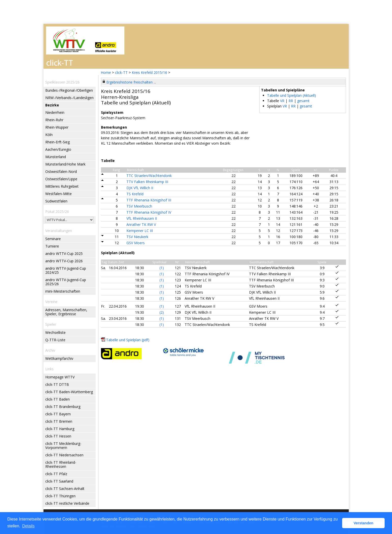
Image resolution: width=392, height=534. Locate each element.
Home (106, 72)
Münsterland (56, 157)
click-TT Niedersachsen (64, 455)
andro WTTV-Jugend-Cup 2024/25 (66, 270)
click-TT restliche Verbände (67, 503)
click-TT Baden (57, 399)
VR (282, 101)
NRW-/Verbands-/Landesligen (69, 98)
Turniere (52, 246)
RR (291, 101)
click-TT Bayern (58, 414)
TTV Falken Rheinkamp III (147, 182)
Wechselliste (55, 332)
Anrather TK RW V (141, 224)
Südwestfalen (56, 201)
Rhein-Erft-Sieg (57, 142)
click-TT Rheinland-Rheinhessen (61, 464)
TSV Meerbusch (139, 206)
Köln (49, 135)
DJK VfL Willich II (140, 188)
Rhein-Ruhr (54, 120)
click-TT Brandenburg (63, 407)
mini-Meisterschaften (63, 291)
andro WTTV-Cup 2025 (64, 254)
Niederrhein (55, 112)
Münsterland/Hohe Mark (65, 164)
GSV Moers (136, 243)
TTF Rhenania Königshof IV (149, 212)
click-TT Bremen (59, 421)
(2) (162, 312)
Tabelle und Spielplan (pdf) (128, 340)
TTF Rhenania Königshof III (149, 200)
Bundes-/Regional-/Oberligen (69, 90)
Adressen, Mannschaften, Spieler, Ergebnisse (66, 312)
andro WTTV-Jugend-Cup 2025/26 (66, 282)
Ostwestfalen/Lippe (61, 179)
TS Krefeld (135, 194)
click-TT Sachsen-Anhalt (65, 489)
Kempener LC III (140, 231)
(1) (162, 268)
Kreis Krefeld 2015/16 (150, 72)
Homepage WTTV (60, 377)
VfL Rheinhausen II (142, 218)
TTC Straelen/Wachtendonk (149, 176)
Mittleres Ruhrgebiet (62, 186)
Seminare (53, 239)
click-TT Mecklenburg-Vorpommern (63, 446)
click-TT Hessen (58, 436)
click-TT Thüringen (60, 496)
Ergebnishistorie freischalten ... (131, 82)
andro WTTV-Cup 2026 (64, 261)
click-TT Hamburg (60, 429)
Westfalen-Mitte (59, 194)
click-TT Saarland (59, 481)
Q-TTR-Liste (55, 340)
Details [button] (28, 526)
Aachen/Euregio (58, 149)
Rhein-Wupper (57, 127)
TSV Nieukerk (137, 237)
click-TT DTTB (57, 384)
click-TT (121, 72)
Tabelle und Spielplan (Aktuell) (292, 95)
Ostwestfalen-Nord (61, 172)
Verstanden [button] (364, 523)
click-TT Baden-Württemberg (69, 392)
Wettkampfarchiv (59, 358)
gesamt (303, 101)
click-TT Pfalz (56, 474)
